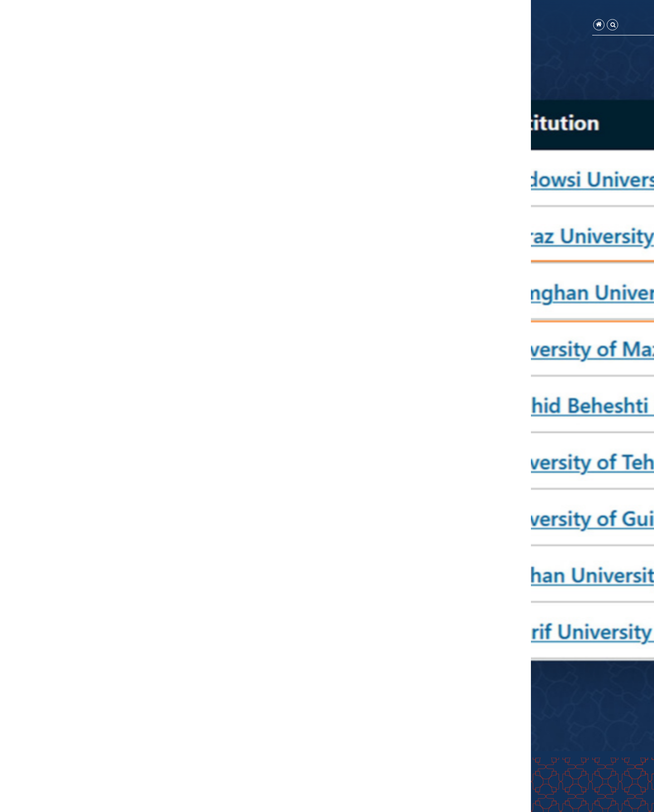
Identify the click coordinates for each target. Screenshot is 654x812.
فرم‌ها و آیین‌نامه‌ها (438, 26)
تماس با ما (390, 26)
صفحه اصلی (573, 26)
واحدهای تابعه (529, 26)
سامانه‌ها (486, 26)
